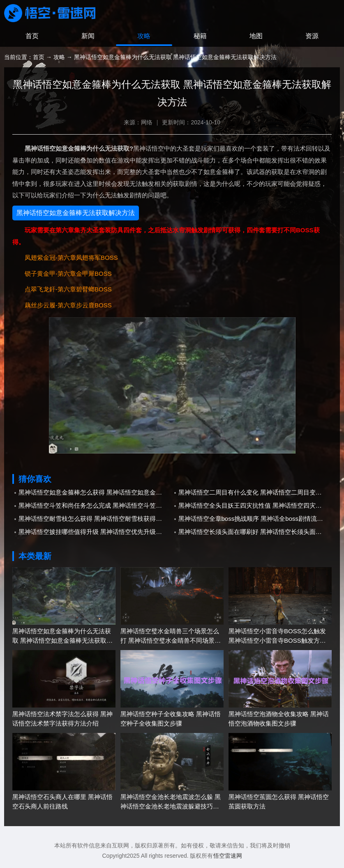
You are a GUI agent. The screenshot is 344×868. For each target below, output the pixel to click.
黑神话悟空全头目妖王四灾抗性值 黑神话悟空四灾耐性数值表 (255, 506)
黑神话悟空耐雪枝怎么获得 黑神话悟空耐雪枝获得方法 (93, 519)
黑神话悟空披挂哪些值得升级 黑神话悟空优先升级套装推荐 (95, 532)
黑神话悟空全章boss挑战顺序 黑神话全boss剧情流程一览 (255, 519)
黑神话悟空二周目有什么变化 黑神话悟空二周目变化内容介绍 (255, 493)
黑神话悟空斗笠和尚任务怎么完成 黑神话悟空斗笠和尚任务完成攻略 (95, 506)
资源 (312, 37)
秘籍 (200, 37)
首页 (32, 37)
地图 (256, 37)
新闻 (88, 37)
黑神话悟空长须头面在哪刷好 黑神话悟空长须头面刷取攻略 (255, 532)
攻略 (144, 37)
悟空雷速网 (228, 856)
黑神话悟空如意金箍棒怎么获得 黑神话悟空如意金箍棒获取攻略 (95, 493)
